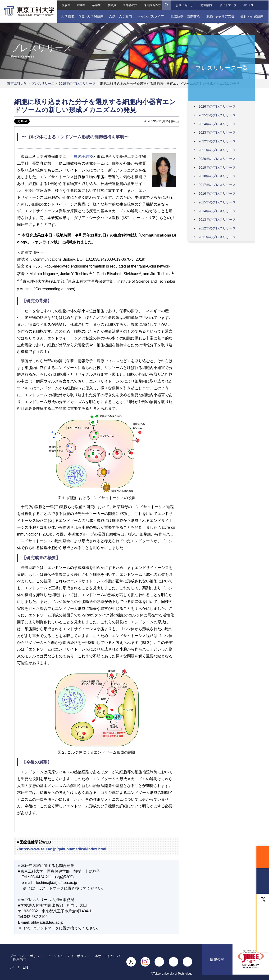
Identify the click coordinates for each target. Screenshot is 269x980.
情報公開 (217, 962)
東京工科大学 (17, 83)
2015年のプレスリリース (217, 202)
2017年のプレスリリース (217, 185)
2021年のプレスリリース (217, 150)
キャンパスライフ (151, 16)
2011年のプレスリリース (217, 237)
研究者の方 (130, 5)
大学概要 (67, 16)
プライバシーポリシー (26, 956)
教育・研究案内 (252, 16)
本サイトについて (108, 956)
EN (251, 5)
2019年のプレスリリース (77, 83)
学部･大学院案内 (91, 16)
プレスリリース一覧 (222, 68)
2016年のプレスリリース (217, 193)
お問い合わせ (184, 5)
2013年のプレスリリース (217, 220)
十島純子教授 (82, 156)
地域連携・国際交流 (185, 16)
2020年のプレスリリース (217, 159)
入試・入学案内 (120, 16)
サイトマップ (228, 5)
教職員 (112, 5)
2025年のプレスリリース (217, 115)
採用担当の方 (152, 5)
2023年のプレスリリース (217, 132)
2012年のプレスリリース (217, 228)
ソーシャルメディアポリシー (69, 956)
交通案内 (206, 5)
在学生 (81, 5)
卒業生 (96, 5)
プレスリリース (43, 83)
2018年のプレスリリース (217, 176)
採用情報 (20, 959)
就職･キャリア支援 (221, 16)
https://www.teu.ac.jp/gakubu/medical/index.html (62, 849)
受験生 (66, 5)
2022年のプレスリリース (217, 141)
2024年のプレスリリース (217, 124)
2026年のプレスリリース (217, 106)
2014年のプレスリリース (217, 211)
